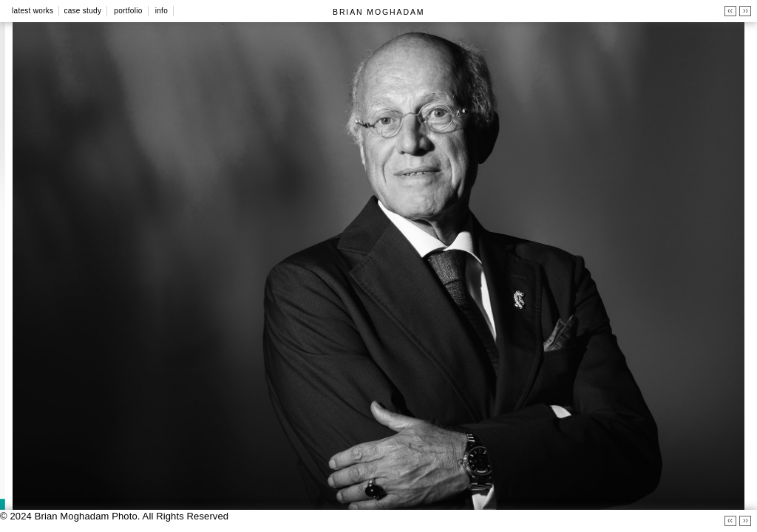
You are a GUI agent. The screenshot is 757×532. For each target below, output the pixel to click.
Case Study (82, 11)
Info (162, 11)
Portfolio (128, 11)
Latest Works (33, 11)
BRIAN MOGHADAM (378, 12)
